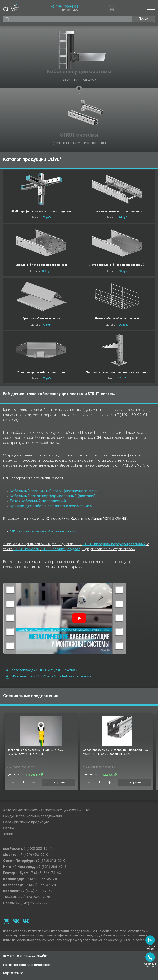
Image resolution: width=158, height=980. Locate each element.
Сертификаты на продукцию (26, 823)
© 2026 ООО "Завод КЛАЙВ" (25, 956)
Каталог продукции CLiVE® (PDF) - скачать (41, 670)
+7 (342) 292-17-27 (32, 903)
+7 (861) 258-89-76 (41, 879)
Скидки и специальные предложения (33, 816)
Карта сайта (13, 973)
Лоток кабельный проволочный (38, 501)
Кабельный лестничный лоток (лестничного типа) (54, 491)
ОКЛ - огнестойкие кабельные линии (43, 532)
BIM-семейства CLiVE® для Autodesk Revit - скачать (48, 677)
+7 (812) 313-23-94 (51, 861)
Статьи (9, 829)
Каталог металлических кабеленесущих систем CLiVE (47, 810)
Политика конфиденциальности (28, 965)
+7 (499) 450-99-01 (65, 7)
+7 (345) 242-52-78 (34, 897)
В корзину (59, 783)
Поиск (143, 19)
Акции (8, 835)
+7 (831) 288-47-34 (52, 867)
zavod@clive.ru (70, 10)
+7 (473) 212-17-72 (37, 891)
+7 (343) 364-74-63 (45, 873)
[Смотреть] (79, 618)
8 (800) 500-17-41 (39, 849)
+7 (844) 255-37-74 (40, 885)
